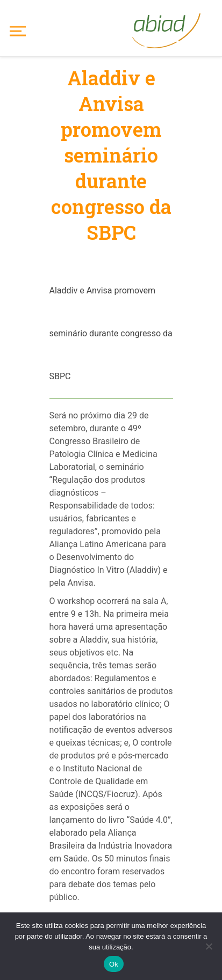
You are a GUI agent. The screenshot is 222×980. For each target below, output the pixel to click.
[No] (209, 946)
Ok (114, 964)
